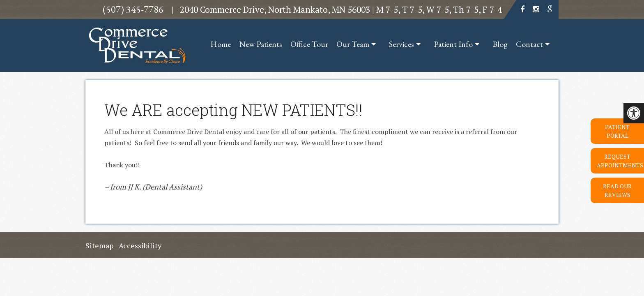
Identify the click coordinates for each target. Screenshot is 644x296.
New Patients (261, 44)
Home (221, 44)
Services (401, 44)
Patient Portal (617, 131)
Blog (500, 44)
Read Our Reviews (617, 190)
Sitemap (99, 245)
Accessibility (140, 245)
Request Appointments (620, 161)
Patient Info (453, 44)
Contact (529, 44)
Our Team (353, 44)
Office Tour (309, 44)
